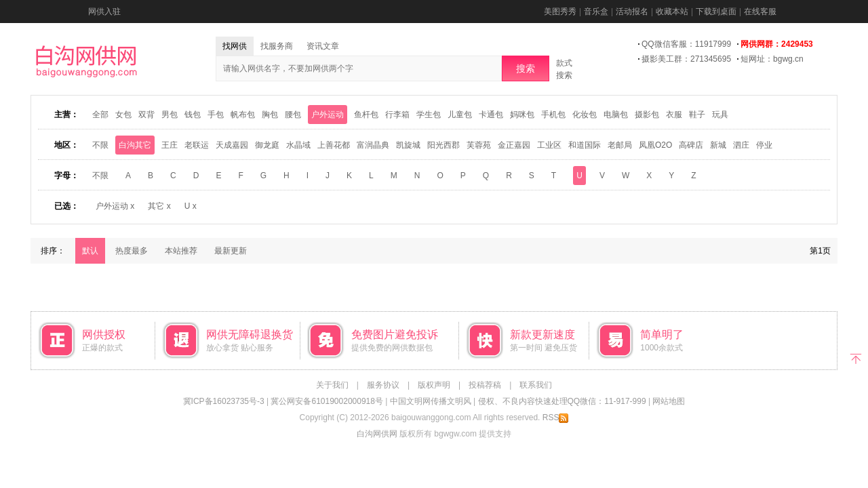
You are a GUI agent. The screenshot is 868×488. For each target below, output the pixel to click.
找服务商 (277, 46)
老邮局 (620, 145)
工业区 (549, 145)
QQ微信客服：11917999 (686, 44)
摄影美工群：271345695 (686, 59)
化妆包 (585, 115)
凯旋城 (408, 145)
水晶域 (298, 145)
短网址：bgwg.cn (772, 59)
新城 (718, 145)
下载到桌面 (716, 12)
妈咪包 (522, 115)
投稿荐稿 (485, 385)
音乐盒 (596, 12)
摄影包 (647, 115)
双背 (146, 115)
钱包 (193, 115)
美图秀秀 (560, 12)
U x (191, 206)
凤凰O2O (655, 145)
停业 (764, 145)
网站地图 (669, 401)
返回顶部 (856, 358)
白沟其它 (135, 145)
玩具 (720, 115)
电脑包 (616, 115)
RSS (556, 418)
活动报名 (632, 12)
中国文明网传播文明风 (431, 401)
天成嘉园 (232, 145)
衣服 (674, 115)
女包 (123, 115)
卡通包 (491, 115)
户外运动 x (115, 206)
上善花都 (334, 145)
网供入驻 (104, 12)
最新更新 (231, 251)
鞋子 (697, 115)
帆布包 (243, 115)
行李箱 (397, 115)
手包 (216, 115)
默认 (90, 251)
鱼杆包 (366, 115)
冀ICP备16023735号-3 (224, 401)
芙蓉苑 (479, 145)
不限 (100, 145)
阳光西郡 (443, 145)
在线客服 (760, 12)
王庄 (170, 145)
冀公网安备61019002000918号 (327, 401)
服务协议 (383, 385)
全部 (100, 115)
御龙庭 (267, 145)
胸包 (270, 115)
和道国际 (585, 145)
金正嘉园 (514, 145)
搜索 (526, 68)
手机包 (553, 115)
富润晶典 (373, 145)
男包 (170, 115)
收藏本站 (672, 12)
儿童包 (460, 115)
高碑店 (691, 145)
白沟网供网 (377, 434)
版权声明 (434, 385)
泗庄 (741, 145)
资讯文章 (323, 46)
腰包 (293, 115)
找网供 (235, 46)
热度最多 (132, 251)
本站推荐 (181, 251)
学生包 (429, 115)
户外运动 (328, 115)
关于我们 (332, 385)
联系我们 (536, 385)
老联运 (197, 145)
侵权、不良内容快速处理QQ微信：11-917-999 (562, 401)
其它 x (159, 206)
